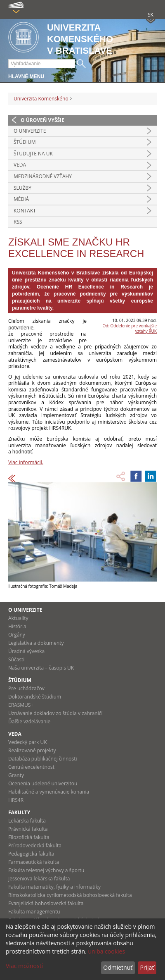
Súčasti (16, 659)
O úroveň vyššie (42, 120)
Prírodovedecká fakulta (35, 845)
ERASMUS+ (21, 705)
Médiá (21, 199)
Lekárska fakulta (27, 821)
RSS (18, 222)
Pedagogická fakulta (31, 854)
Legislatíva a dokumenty (36, 643)
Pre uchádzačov (26, 688)
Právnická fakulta (28, 829)
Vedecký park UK (28, 742)
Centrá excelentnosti (32, 767)
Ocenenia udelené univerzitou (43, 783)
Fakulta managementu (34, 912)
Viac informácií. (26, 462)
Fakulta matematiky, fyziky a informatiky (54, 887)
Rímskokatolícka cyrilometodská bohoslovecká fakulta (70, 895)
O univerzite (30, 131)
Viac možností (24, 966)
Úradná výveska (26, 651)
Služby (22, 188)
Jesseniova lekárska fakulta (39, 879)
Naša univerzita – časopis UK (41, 668)
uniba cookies (106, 951)
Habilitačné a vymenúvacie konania (49, 792)
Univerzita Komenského (41, 99)
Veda (20, 165)
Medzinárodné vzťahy (43, 176)
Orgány (17, 635)
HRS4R (16, 800)
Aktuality (18, 618)
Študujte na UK (33, 154)
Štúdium (25, 142)
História (17, 626)
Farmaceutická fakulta (34, 862)
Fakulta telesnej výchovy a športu (46, 870)
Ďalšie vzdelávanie (29, 721)
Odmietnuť (118, 967)
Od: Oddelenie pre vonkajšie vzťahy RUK (130, 328)
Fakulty (19, 812)
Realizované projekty (32, 750)
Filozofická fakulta (29, 837)
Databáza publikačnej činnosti (43, 759)
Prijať (147, 967)
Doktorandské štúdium (35, 697)
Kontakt (25, 211)
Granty (16, 775)
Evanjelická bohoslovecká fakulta (46, 903)
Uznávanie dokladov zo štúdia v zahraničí (55, 713)
